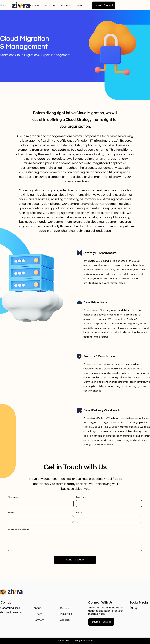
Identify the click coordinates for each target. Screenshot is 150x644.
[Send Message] (75, 560)
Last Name (82, 497)
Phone (79, 513)
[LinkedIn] (131, 608)
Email (11, 513)
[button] (103, 5)
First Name (13, 497)
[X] (136, 608)
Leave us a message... (19, 529)
